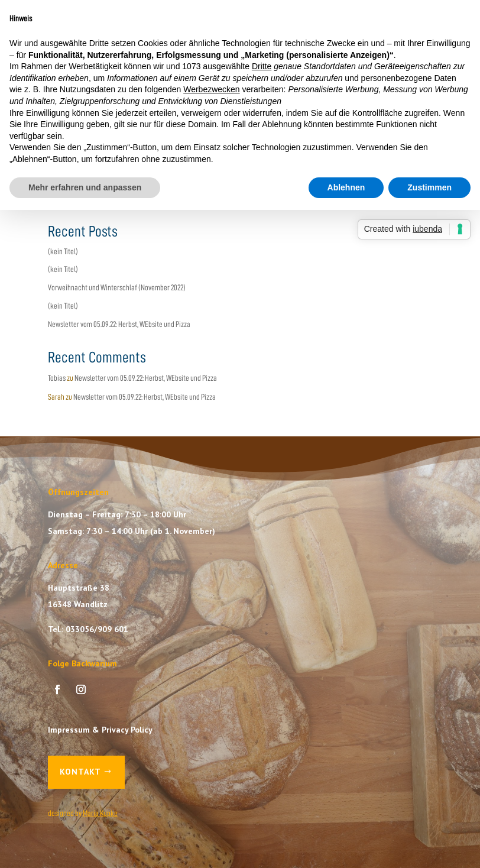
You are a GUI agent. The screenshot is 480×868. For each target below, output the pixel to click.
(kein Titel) (63, 251)
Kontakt (80, 772)
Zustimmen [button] (429, 187)
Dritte (262, 66)
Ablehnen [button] (346, 187)
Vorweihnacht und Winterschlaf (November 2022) (117, 287)
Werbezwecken (211, 89)
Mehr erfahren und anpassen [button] (85, 187)
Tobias (57, 378)
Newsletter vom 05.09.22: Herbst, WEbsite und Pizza (119, 324)
